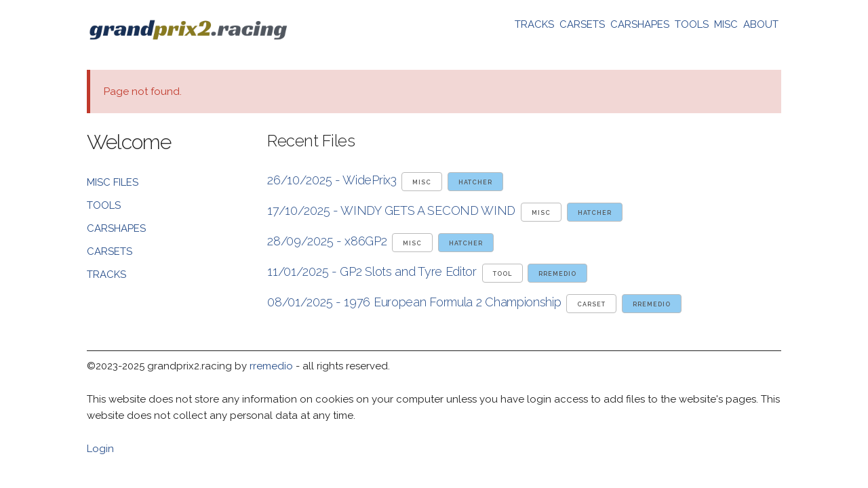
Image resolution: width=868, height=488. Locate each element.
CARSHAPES (640, 24)
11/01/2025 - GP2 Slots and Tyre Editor (372, 271)
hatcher (475, 182)
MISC (726, 24)
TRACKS (534, 24)
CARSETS (582, 24)
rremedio (557, 274)
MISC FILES (113, 182)
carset (591, 304)
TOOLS (692, 24)
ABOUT (761, 24)
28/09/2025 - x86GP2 (327, 241)
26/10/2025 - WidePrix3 (332, 180)
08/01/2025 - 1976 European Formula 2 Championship (414, 302)
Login (100, 449)
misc (422, 182)
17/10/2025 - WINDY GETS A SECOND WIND (391, 210)
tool (502, 274)
